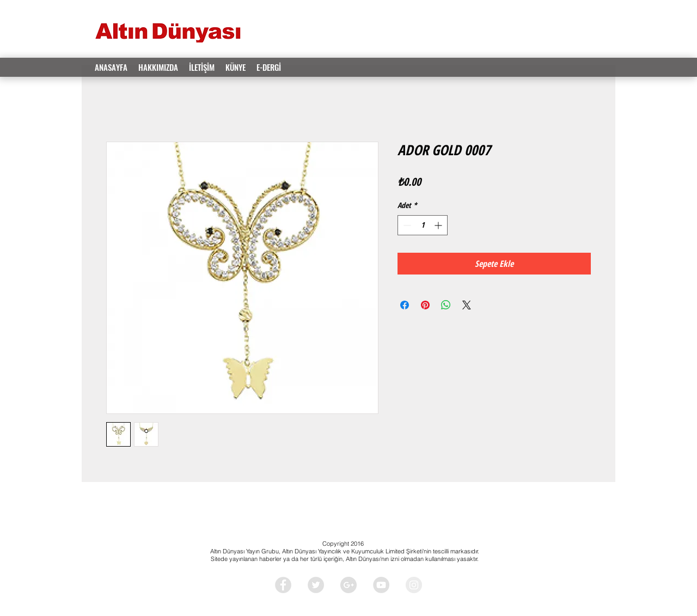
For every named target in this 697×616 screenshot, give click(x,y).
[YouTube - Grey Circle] (381, 585)
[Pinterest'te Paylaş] (425, 305)
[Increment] (439, 225)
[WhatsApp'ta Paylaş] (446, 305)
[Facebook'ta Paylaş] (405, 305)
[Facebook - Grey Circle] (283, 585)
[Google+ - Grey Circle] (348, 585)
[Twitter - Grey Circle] (316, 585)
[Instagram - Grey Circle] (414, 585)
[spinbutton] (423, 225)
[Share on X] (467, 305)
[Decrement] (406, 225)
